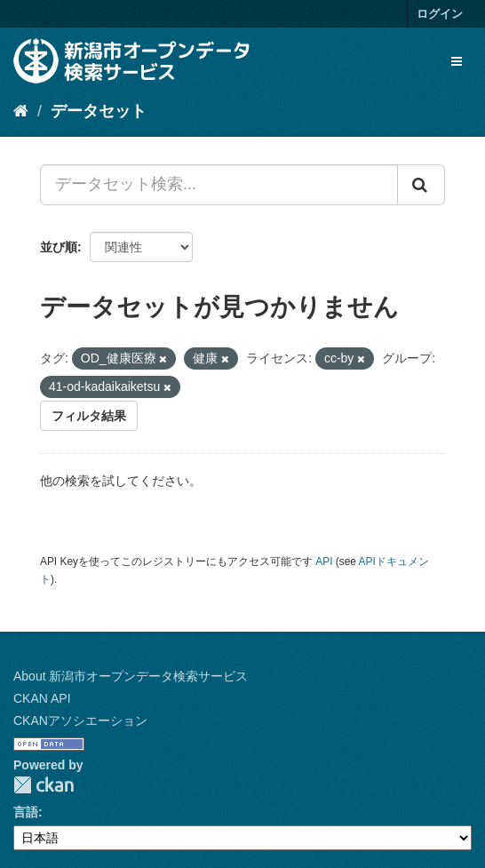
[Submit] (421, 185)
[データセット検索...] (219, 185)
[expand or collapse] (457, 61)
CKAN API (42, 698)
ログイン (440, 14)
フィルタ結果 (89, 416)
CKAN (44, 785)
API (324, 561)
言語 (26, 812)
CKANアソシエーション (80, 721)
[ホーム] (21, 111)
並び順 (59, 247)
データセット (99, 111)
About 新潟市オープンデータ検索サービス (131, 676)
